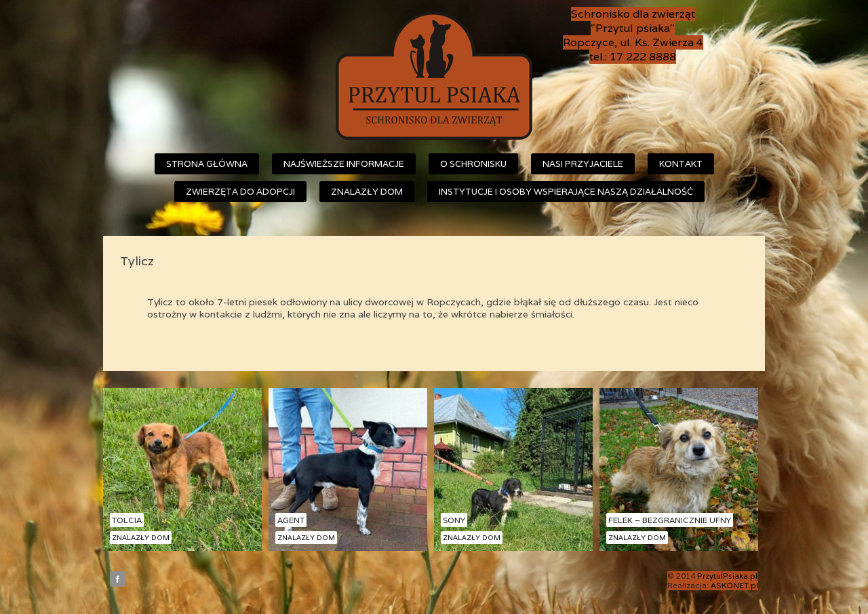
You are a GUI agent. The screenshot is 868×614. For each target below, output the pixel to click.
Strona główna (207, 164)
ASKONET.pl (734, 586)
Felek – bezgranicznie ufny (670, 520)
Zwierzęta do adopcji (240, 192)
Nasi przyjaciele (583, 164)
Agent (291, 520)
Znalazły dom (367, 192)
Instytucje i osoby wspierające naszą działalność (566, 192)
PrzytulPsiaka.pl (727, 576)
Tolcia (127, 520)
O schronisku (473, 164)
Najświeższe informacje (344, 164)
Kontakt (681, 164)
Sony (454, 520)
